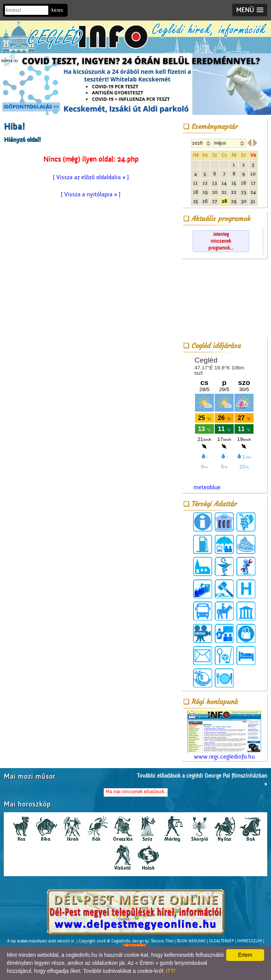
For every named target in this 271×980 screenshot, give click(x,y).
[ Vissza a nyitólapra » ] (91, 194)
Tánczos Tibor (162, 941)
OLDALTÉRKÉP (221, 941)
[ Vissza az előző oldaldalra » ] (91, 177)
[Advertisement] (224, 300)
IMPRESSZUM (250, 941)
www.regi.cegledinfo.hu (224, 735)
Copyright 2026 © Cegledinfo (104, 941)
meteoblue (207, 487)
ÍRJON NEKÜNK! (191, 941)
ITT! (170, 971)
